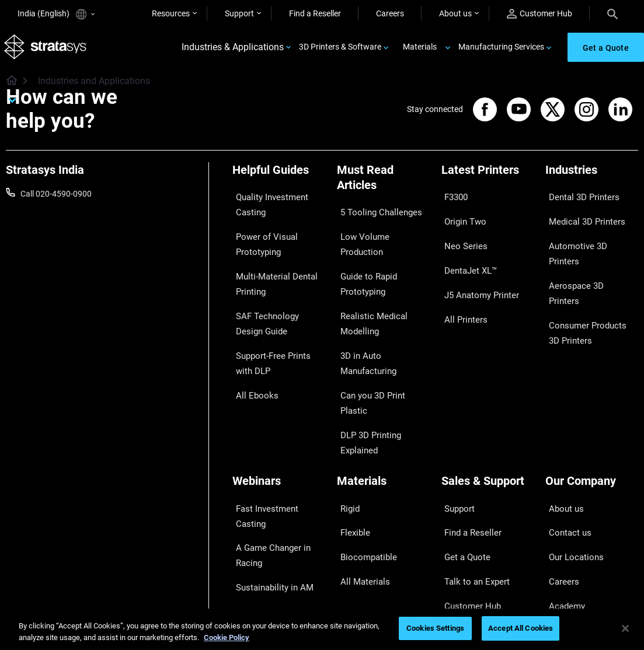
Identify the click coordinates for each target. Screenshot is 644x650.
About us (455, 13)
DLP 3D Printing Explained (365, 371)
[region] (322, 629)
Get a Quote (463, 463)
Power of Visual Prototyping (261, 239)
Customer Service (473, 515)
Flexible (350, 446)
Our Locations (571, 463)
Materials (420, 50)
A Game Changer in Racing (267, 453)
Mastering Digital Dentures (263, 535)
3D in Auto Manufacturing (364, 321)
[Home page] (8, 88)
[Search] (612, 13)
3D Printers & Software (340, 50)
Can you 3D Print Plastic (380, 346)
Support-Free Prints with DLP (276, 336)
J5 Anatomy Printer (477, 268)
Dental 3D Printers (578, 200)
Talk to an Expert (471, 480)
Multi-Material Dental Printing (270, 272)
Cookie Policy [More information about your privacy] (227, 637)
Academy (562, 497)
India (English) (56, 14)
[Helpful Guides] (279, 180)
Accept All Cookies (521, 628)
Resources (171, 13)
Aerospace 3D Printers (586, 251)
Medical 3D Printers (580, 216)
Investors (562, 532)
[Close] (625, 628)
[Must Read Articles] (383, 188)
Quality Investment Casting (267, 207)
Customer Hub (539, 14)
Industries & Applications (233, 50)
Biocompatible (363, 463)
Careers (390, 13)
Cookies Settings (435, 628)
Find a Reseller (315, 13)
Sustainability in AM (268, 478)
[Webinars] (279, 409)
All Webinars (255, 560)
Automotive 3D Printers (587, 234)
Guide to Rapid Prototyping (363, 257)
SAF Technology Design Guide (274, 304)
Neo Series (460, 234)
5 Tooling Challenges (374, 215)
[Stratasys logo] (47, 50)
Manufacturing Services (501, 50)
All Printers (461, 285)
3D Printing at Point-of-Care (274, 503)
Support (239, 13)
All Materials (359, 480)
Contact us (565, 446)
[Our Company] (592, 409)
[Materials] (383, 409)
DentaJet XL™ (467, 251)
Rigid (346, 429)
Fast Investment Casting (277, 429)
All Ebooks (251, 361)
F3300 (453, 200)
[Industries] (592, 180)
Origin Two (461, 216)
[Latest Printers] (488, 180)
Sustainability (570, 515)
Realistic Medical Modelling (367, 289)
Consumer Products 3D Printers (587, 275)
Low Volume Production (380, 232)
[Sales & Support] (488, 409)
